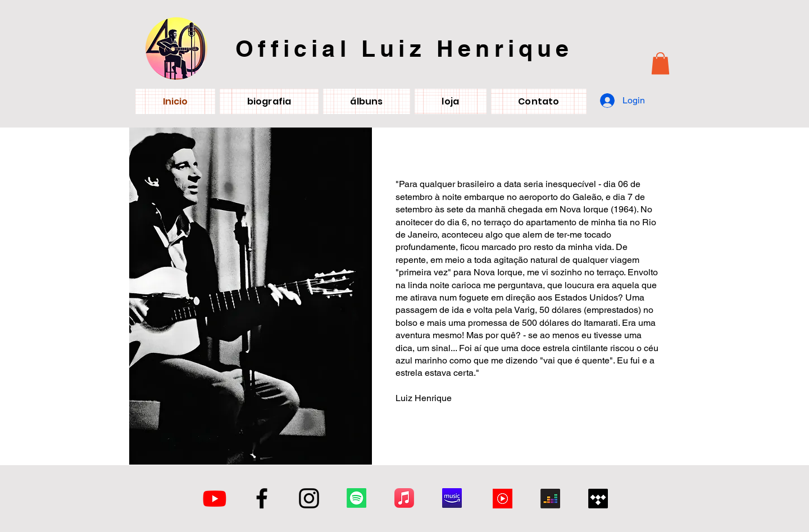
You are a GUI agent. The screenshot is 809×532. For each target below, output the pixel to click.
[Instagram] (309, 498)
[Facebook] (262, 498)
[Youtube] (215, 498)
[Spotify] (356, 498)
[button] (660, 63)
